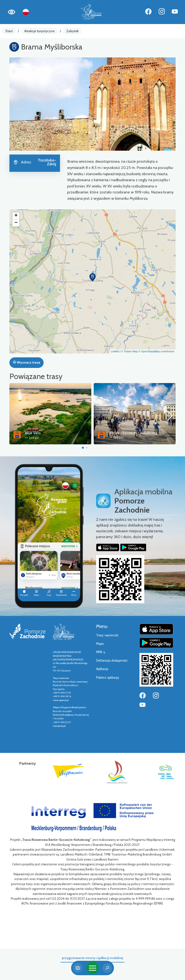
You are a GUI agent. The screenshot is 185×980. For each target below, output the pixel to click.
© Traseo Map (129, 351)
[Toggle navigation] (92, 968)
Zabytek (72, 31)
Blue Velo (33, 433)
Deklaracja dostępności (112, 661)
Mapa (100, 644)
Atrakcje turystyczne (40, 31)
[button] (92, 277)
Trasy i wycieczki (107, 635)
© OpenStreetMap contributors (156, 351)
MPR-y (101, 652)
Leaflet (115, 351)
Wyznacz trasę (26, 362)
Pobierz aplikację (108, 678)
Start (9, 31)
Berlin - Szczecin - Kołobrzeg (133, 433)
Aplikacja (102, 669)
